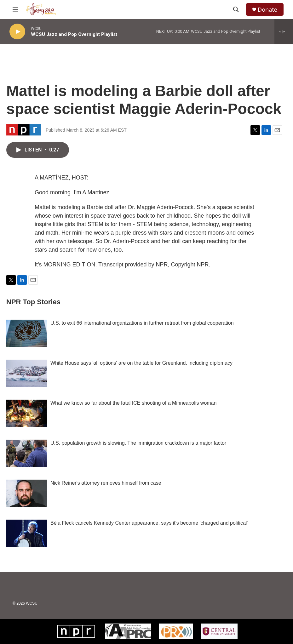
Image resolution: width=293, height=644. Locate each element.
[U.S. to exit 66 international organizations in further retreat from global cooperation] (27, 333)
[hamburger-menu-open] (15, 9)
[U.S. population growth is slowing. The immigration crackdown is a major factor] (27, 453)
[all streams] (284, 31)
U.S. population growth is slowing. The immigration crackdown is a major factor (138, 443)
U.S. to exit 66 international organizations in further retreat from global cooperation (142, 323)
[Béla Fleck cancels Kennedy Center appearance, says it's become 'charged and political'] (27, 533)
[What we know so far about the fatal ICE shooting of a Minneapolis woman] (27, 413)
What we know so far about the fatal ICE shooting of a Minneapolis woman (133, 403)
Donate (267, 10)
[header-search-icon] (236, 9)
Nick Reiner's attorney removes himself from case (106, 483)
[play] (17, 32)
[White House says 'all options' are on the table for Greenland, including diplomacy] (27, 373)
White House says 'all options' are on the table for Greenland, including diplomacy (141, 363)
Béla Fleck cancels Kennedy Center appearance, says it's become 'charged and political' (149, 523)
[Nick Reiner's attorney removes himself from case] (27, 493)
